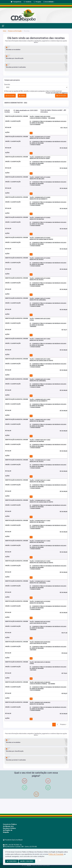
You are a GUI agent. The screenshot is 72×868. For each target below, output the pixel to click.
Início (5, 31)
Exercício (7, 84)
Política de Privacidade (56, 854)
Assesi (29, 866)
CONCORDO (12, 861)
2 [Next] (57, 724)
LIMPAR (22, 96)
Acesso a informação (15, 31)
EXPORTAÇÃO (61, 96)
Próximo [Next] (63, 724)
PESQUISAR (10, 96)
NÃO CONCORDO (27, 861)
